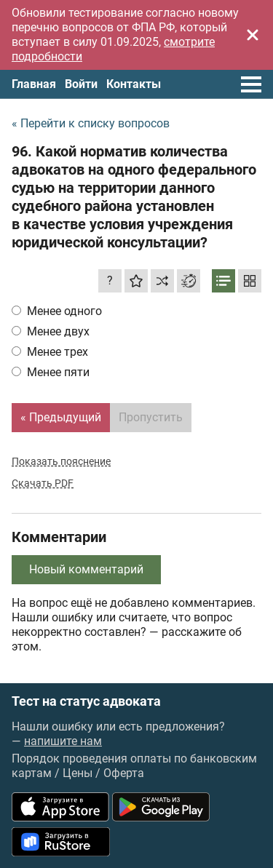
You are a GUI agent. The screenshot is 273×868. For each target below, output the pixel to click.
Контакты (134, 84)
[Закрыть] (253, 35)
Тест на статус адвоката (86, 701)
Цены (78, 773)
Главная (34, 84)
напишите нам (63, 741)
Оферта (124, 773)
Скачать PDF (43, 483)
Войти (81, 84)
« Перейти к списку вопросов (91, 123)
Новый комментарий (86, 569)
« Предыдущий (61, 417)
